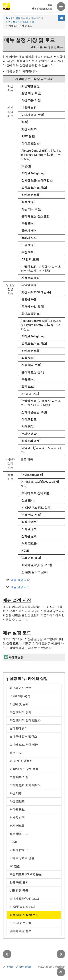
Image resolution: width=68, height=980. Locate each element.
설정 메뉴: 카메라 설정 (21, 22)
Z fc (19, 18)
